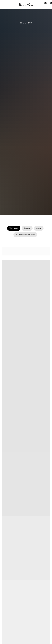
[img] (27, 5)
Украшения (14, 228)
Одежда (27, 228)
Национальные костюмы (25, 235)
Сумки (39, 228)
